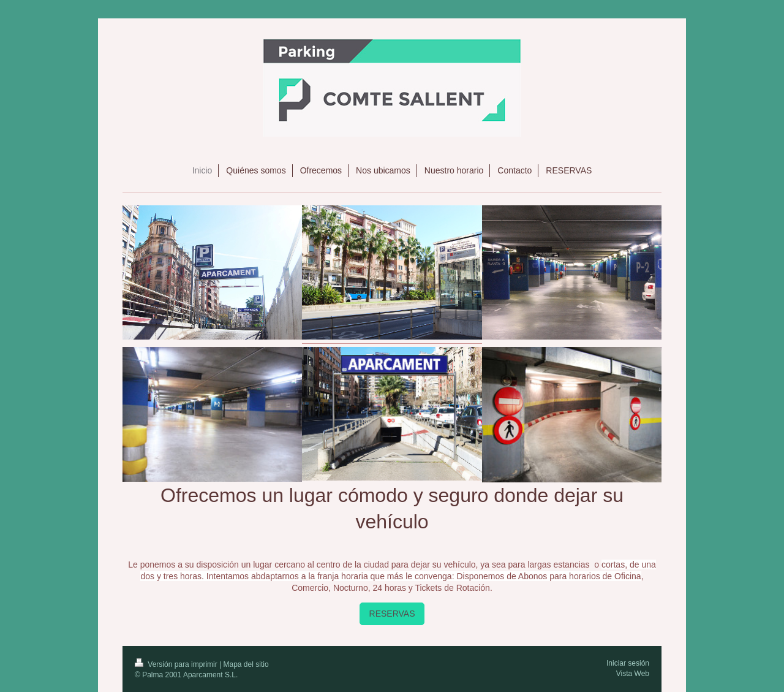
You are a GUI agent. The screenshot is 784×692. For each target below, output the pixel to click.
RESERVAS (392, 614)
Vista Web (633, 674)
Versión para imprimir (177, 664)
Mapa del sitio (246, 664)
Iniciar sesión (628, 663)
